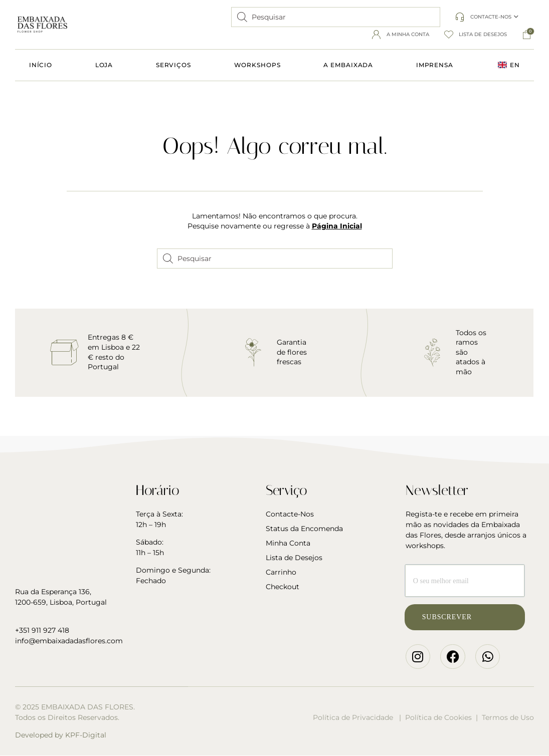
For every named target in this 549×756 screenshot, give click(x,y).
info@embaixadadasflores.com (69, 641)
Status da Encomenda (304, 529)
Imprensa (435, 65)
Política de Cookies (438, 718)
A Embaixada (348, 65)
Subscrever (447, 617)
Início (41, 65)
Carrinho (281, 572)
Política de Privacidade (353, 718)
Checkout (283, 587)
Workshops (257, 65)
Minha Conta (288, 543)
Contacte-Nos (290, 514)
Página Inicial (337, 226)
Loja (104, 65)
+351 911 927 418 (42, 630)
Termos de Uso (508, 718)
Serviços (173, 65)
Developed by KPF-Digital (61, 735)
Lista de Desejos (294, 558)
